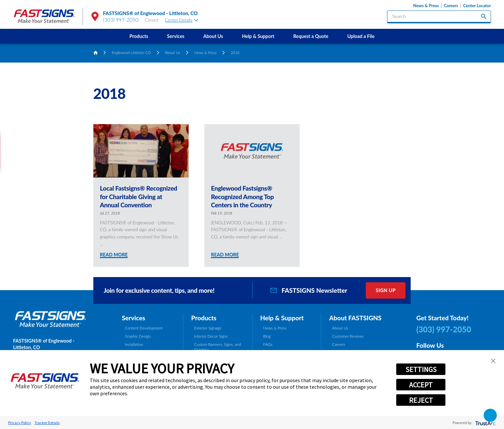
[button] (490, 415)
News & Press (426, 6)
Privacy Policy (20, 423)
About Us (213, 36)
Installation (134, 344)
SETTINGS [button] (421, 369)
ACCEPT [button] (421, 385)
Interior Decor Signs (211, 336)
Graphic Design (138, 336)
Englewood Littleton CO (131, 53)
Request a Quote (311, 36)
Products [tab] (204, 318)
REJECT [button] (421, 400)
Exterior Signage (208, 328)
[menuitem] (139, 36)
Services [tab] (133, 318)
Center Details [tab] (181, 20)
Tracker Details (47, 423)
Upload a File (361, 36)
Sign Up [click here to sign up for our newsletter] (386, 290)
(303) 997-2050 (121, 20)
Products (139, 36)
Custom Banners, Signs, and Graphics (218, 347)
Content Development (144, 328)
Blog (267, 336)
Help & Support (258, 36)
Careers (451, 6)
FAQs (268, 344)
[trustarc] (485, 423)
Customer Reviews (348, 336)
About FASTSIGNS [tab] (355, 318)
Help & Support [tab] (282, 318)
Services (176, 36)
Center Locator (477, 6)
